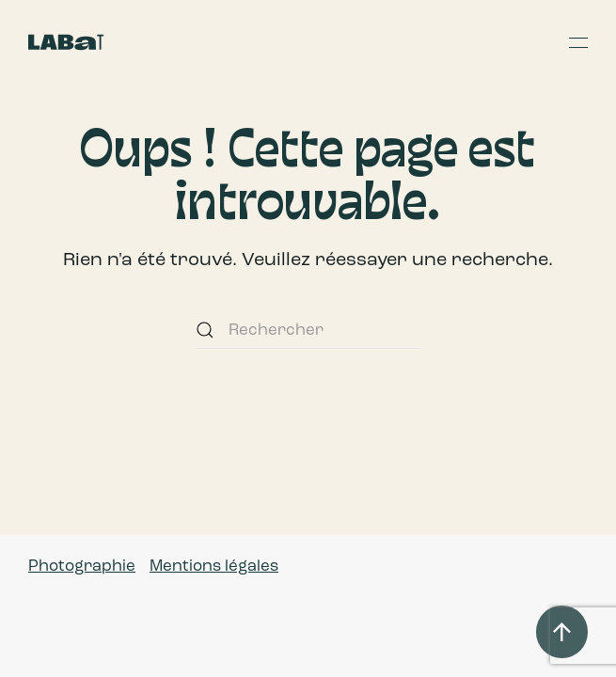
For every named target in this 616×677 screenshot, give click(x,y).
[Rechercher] (308, 330)
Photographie (82, 566)
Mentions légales (214, 566)
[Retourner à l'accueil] (66, 42)
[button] (578, 42)
